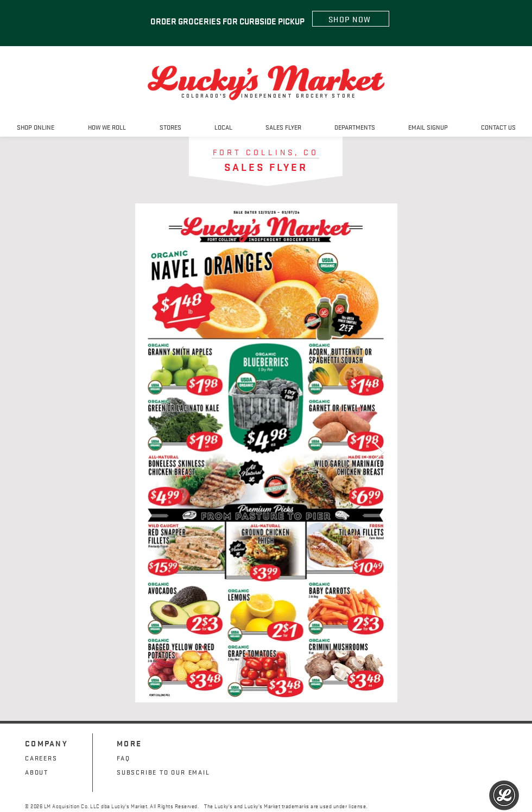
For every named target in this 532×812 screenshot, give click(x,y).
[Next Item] (379, 453)
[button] (170, 127)
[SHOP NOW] (351, 19)
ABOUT (37, 772)
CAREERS (41, 757)
